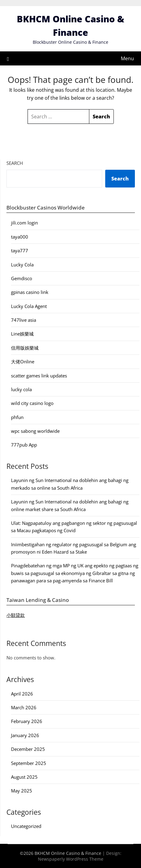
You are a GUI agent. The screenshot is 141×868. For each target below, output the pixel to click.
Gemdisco (22, 278)
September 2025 (29, 763)
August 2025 (24, 777)
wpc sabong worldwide (35, 431)
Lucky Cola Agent (29, 306)
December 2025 (28, 749)
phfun (17, 417)
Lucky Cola (22, 265)
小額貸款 (16, 615)
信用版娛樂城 (25, 348)
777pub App (24, 445)
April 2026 (22, 694)
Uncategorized (26, 826)
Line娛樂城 (22, 334)
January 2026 (25, 735)
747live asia (24, 320)
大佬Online (23, 362)
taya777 (20, 250)
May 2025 (22, 791)
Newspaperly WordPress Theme (71, 859)
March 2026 (24, 707)
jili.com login (24, 223)
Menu (127, 58)
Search (15, 163)
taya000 (20, 237)
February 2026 (27, 721)
